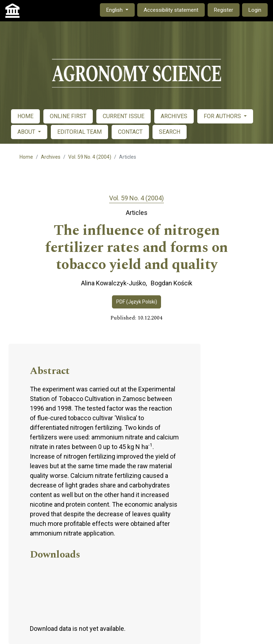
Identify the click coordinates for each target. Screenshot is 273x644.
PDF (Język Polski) (137, 302)
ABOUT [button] (27, 132)
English (120, 9)
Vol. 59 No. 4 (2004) (90, 157)
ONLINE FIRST (68, 116)
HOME (25, 116)
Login (255, 10)
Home (26, 157)
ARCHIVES (174, 116)
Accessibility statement (171, 10)
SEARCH (170, 132)
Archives (51, 157)
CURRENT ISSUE (124, 116)
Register (224, 10)
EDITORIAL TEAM (79, 132)
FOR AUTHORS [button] (223, 116)
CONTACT (130, 132)
